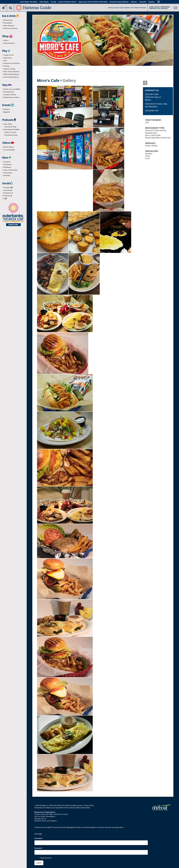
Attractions (8, 58)
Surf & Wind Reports (11, 77)
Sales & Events (9, 43)
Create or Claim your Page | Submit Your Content (51, 814)
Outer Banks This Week (29, 2)
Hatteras (134, 2)
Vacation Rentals (10, 95)
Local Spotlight (9, 150)
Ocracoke (143, 2)
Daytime (7, 109)
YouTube (8, 190)
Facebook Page (11, 127)
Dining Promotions (11, 28)
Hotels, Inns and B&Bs (12, 89)
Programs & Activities (12, 63)
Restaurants (8, 20)
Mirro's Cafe (48, 81)
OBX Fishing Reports (12, 74)
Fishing (7, 66)
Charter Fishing (9, 69)
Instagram (8, 193)
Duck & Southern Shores (68, 2)
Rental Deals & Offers (12, 97)
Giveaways (8, 164)
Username (39, 838)
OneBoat (49, 827)
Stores (6, 40)
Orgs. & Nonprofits (11, 170)
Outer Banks (44, 2)
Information (8, 173)
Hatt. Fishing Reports (12, 72)
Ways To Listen (11, 132)
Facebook (8, 187)
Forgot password (46, 858)
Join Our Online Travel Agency (45, 816)
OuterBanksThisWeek (12, 130)
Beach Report (9, 147)
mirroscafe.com (152, 111)
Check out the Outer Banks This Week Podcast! (127, 8)
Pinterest (8, 196)
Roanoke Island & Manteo (119, 2)
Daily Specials (9, 26)
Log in (39, 863)
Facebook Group (11, 135)
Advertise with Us (40, 819)
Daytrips (151, 2)
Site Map (7, 175)
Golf (5, 61)
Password (39, 848)
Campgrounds (9, 92)
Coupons (7, 162)
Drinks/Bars (8, 23)
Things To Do (9, 55)
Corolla (54, 2)
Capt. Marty (8, 124)
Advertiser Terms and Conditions (46, 821)
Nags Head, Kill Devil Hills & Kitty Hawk (93, 2)
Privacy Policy (89, 805)
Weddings (7, 167)
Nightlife (7, 112)
